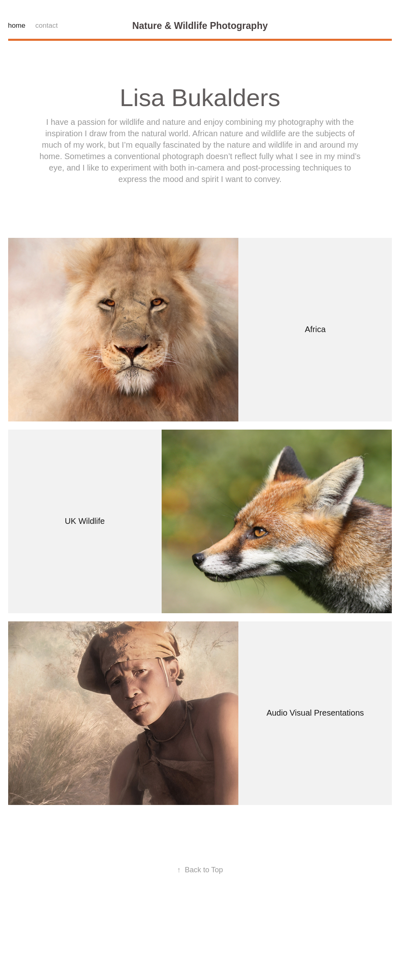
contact (47, 25)
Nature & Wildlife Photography (200, 26)
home (17, 25)
